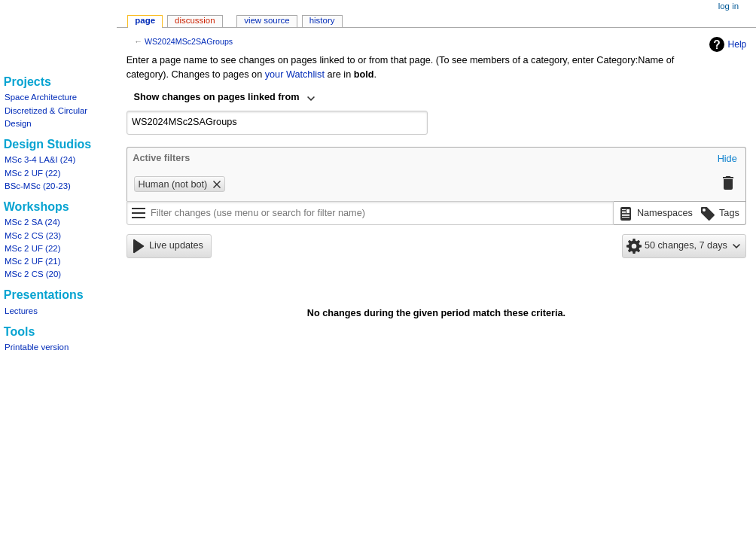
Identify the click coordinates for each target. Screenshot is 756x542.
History (322, 20)
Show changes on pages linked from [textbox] (217, 97)
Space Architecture (41, 97)
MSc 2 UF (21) (32, 261)
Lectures (21, 311)
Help (726, 44)
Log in (729, 6)
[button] (727, 160)
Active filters (161, 158)
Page (145, 20)
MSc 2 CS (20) (33, 274)
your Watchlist (295, 75)
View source (267, 20)
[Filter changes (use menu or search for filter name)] (370, 213)
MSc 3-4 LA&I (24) (40, 160)
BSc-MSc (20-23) (38, 186)
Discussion (195, 20)
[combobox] (225, 99)
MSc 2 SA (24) (32, 222)
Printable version (37, 347)
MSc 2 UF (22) (32, 173)
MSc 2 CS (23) (33, 236)
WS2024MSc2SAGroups (189, 41)
